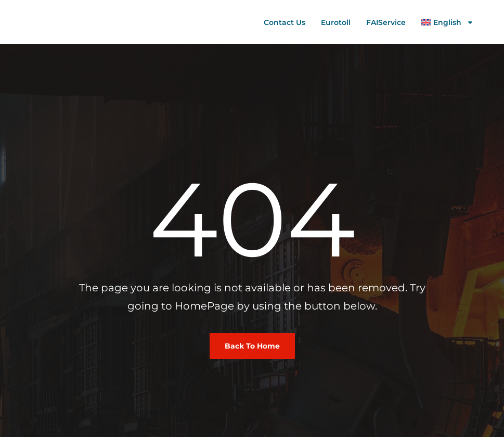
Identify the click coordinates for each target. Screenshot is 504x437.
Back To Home (252, 346)
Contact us (285, 22)
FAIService (386, 22)
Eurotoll (336, 22)
